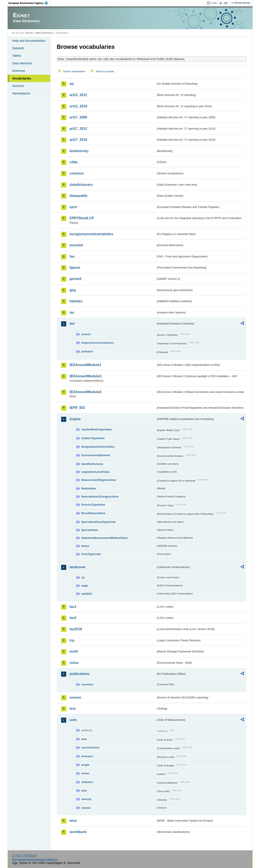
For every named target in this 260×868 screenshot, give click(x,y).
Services (18, 86)
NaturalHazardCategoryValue (100, 497)
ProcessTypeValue (93, 505)
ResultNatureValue (93, 513)
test (73, 709)
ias (72, 312)
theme (85, 546)
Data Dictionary (44, 33)
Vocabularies (22, 78)
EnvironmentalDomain (96, 455)
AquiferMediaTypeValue (97, 429)
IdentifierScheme (92, 464)
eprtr (73, 207)
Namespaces (21, 93)
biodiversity (79, 151)
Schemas (19, 71)
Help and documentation (29, 41)
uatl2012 (87, 594)
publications (80, 674)
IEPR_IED (77, 408)
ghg (73, 290)
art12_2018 (78, 106)
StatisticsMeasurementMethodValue (105, 538)
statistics (87, 782)
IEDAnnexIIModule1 (85, 365)
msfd (74, 651)
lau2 (73, 618)
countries (88, 684)
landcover (78, 567)
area (84, 739)
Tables (17, 56)
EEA (30, 3)
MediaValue (89, 488)
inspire (75, 419)
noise (74, 663)
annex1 (86, 334)
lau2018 (76, 629)
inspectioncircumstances (98, 343)
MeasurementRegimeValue (99, 480)
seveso (75, 697)
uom (73, 720)
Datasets (18, 48)
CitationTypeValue (93, 438)
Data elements (22, 63)
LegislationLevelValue (96, 472)
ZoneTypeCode (91, 554)
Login (214, 3)
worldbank (78, 832)
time (84, 791)
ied (72, 324)
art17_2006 (78, 117)
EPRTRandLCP (82, 218)
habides (76, 301)
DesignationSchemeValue (98, 447)
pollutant (87, 351)
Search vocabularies (74, 71)
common (77, 173)
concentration (90, 748)
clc (83, 577)
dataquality (79, 196)
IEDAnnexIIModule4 (85, 392)
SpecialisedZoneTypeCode (99, 522)
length (85, 765)
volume (86, 808)
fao (72, 256)
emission (87, 756)
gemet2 (76, 279)
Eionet (29, 33)
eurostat (76, 245)
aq (72, 84)
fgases (75, 267)
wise (73, 821)
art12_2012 (78, 95)
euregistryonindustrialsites (91, 234)
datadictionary (81, 185)
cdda (74, 162)
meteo (85, 773)
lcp (72, 640)
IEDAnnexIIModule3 (85, 376)
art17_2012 (78, 129)
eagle (85, 586)
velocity (86, 799)
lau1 (73, 607)
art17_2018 (78, 140)
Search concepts (105, 71)
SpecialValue (90, 530)
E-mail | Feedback (25, 855)
